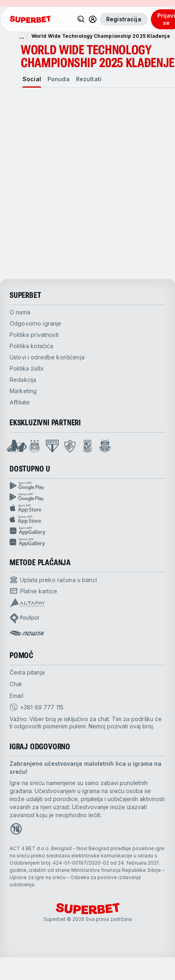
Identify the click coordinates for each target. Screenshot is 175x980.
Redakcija (23, 380)
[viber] (37, 707)
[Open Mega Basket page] (17, 446)
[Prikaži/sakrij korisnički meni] (93, 19)
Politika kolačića (31, 346)
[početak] (30, 19)
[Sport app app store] (87, 508)
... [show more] (22, 36)
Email (16, 696)
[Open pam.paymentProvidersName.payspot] (24, 618)
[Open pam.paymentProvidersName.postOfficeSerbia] (27, 633)
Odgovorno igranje (35, 323)
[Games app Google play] (87, 497)
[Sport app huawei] (87, 531)
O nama (20, 312)
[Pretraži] (81, 19)
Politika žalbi (27, 368)
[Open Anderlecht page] (35, 446)
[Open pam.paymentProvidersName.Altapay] (27, 603)
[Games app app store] (87, 520)
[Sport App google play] (87, 486)
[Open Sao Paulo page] (52, 446)
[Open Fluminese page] (70, 446)
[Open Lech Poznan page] (87, 446)
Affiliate (20, 402)
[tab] (32, 79)
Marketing (23, 391)
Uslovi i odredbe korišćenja (47, 357)
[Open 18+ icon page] (16, 829)
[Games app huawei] (87, 542)
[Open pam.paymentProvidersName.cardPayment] (33, 591)
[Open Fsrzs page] (105, 446)
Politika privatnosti (34, 335)
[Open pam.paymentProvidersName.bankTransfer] (53, 580)
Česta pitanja (27, 672)
